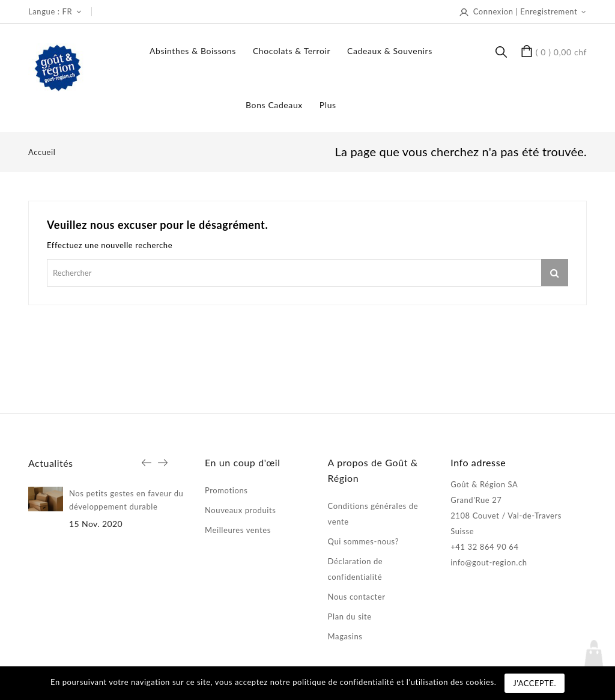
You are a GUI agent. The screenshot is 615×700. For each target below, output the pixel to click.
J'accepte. (535, 683)
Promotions (226, 490)
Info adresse (478, 462)
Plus (328, 105)
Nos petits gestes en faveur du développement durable (126, 500)
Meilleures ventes (238, 530)
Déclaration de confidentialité (356, 569)
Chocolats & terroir (292, 51)
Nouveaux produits (241, 510)
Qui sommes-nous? (363, 541)
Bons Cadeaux (274, 105)
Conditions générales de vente (373, 514)
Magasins (345, 636)
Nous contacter (357, 597)
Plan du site (350, 616)
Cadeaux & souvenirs (390, 51)
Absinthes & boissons (193, 51)
